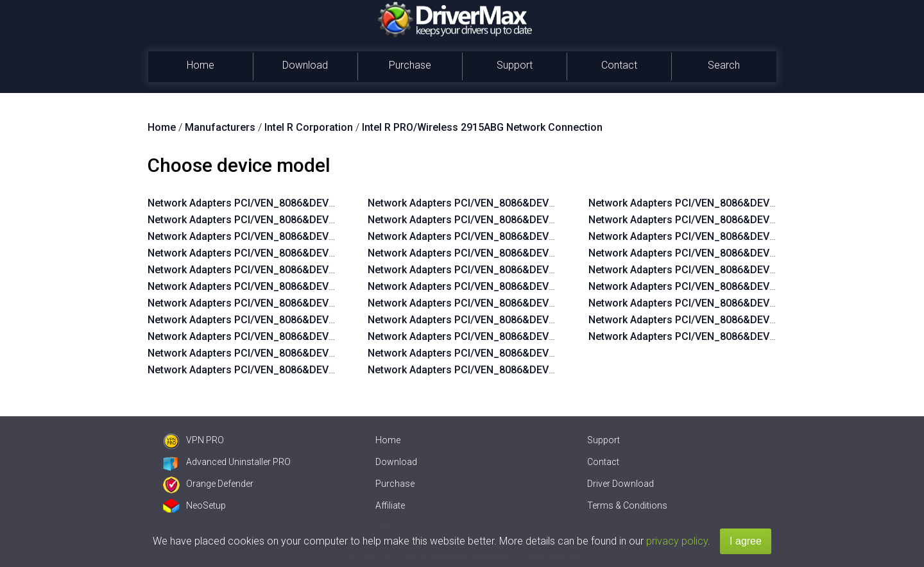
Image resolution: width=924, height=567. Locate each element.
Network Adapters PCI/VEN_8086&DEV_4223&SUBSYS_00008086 (522, 303)
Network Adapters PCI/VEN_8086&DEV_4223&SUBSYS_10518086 (742, 236)
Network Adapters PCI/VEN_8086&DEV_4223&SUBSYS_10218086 (302, 286)
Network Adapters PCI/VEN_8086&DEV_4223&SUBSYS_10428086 (742, 286)
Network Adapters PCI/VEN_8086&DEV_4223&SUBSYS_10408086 (742, 320)
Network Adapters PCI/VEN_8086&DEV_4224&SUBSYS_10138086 (302, 320)
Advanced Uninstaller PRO (227, 462)
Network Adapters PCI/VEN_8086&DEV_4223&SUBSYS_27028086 (522, 270)
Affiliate (390, 505)
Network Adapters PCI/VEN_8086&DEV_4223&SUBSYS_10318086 (302, 220)
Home (201, 65)
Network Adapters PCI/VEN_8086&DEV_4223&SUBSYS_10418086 (742, 303)
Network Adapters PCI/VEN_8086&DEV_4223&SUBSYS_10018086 (522, 236)
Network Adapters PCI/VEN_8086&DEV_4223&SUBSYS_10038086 (522, 203)
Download (305, 65)
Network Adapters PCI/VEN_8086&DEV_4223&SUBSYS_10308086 (302, 236)
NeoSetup (194, 505)
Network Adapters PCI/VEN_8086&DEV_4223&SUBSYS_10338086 (742, 336)
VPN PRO (193, 440)
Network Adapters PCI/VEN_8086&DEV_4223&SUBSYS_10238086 (302, 253)
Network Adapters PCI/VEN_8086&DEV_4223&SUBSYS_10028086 (522, 220)
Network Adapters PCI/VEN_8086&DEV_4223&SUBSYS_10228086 (302, 270)
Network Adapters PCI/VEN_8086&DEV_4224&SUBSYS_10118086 (302, 353)
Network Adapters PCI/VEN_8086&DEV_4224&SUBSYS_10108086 (302, 370)
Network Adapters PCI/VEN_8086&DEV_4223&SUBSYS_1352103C (522, 353)
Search (724, 65)
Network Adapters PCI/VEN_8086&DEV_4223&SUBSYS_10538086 (742, 203)
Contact (619, 65)
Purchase (410, 65)
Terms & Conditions (627, 505)
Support (515, 65)
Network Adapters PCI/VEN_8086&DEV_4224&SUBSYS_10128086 (302, 336)
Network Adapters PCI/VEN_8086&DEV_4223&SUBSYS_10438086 (742, 270)
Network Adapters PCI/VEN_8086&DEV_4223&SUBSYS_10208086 (302, 303)
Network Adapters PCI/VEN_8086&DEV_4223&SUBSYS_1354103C (522, 320)
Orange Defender (208, 484)
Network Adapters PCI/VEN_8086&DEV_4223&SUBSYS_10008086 (522, 253)
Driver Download (620, 484)
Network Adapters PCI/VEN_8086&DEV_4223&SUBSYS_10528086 (742, 220)
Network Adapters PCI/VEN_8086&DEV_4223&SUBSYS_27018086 (522, 286)
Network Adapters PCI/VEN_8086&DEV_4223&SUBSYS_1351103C (522, 370)
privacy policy (677, 541)
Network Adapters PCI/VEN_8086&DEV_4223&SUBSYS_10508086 (742, 253)
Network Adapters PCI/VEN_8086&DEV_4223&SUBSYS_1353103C (522, 336)
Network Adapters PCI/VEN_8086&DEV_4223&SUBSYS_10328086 (302, 203)
